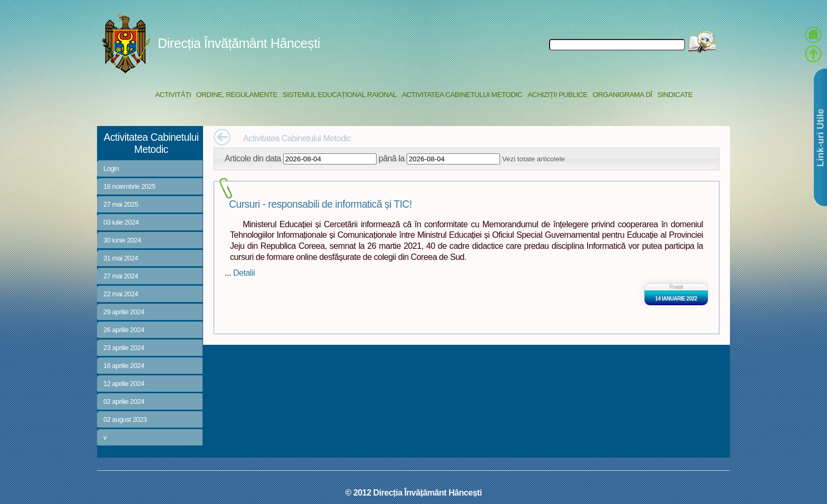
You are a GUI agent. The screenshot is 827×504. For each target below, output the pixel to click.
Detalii (244, 273)
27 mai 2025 (121, 204)
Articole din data (253, 158)
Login (111, 168)
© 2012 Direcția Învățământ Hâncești (414, 492)
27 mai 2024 (121, 276)
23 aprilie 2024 (124, 348)
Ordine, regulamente (237, 95)
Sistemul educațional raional (340, 95)
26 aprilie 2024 (124, 330)
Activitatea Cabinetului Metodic (462, 95)
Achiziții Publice (557, 95)
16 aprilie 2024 (124, 366)
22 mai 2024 (121, 294)
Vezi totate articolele (533, 159)
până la (392, 158)
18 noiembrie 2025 (129, 186)
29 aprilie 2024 (124, 312)
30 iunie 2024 (122, 240)
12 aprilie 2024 (124, 384)
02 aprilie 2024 (124, 401)
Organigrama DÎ (623, 95)
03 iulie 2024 (121, 222)
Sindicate (675, 95)
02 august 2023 (125, 419)
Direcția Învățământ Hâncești (239, 43)
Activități (173, 95)
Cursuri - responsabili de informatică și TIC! (320, 204)
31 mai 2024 (121, 258)
